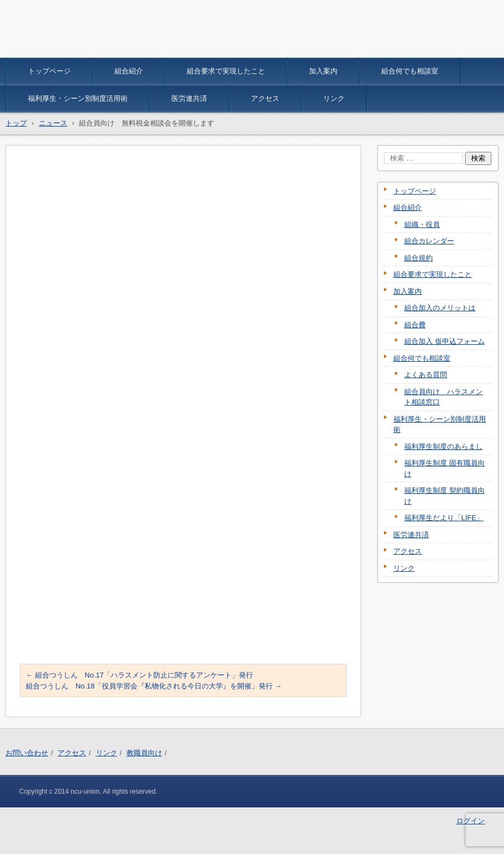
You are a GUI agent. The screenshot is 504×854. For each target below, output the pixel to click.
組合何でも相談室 (410, 71)
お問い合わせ (27, 753)
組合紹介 (129, 71)
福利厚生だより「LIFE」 (444, 518)
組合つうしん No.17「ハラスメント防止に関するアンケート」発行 (139, 675)
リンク (334, 98)
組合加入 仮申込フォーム (445, 341)
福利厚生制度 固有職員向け (445, 468)
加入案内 (323, 71)
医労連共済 (189, 98)
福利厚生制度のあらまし (443, 446)
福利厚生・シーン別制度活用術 (78, 98)
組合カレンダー (429, 241)
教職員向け (144, 753)
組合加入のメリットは (440, 308)
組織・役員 (422, 224)
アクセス (265, 98)
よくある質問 (426, 375)
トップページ (49, 71)
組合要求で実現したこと (226, 71)
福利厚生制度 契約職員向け (445, 496)
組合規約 (419, 258)
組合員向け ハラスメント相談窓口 (443, 397)
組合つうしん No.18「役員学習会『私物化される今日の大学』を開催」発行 (154, 686)
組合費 (415, 325)
